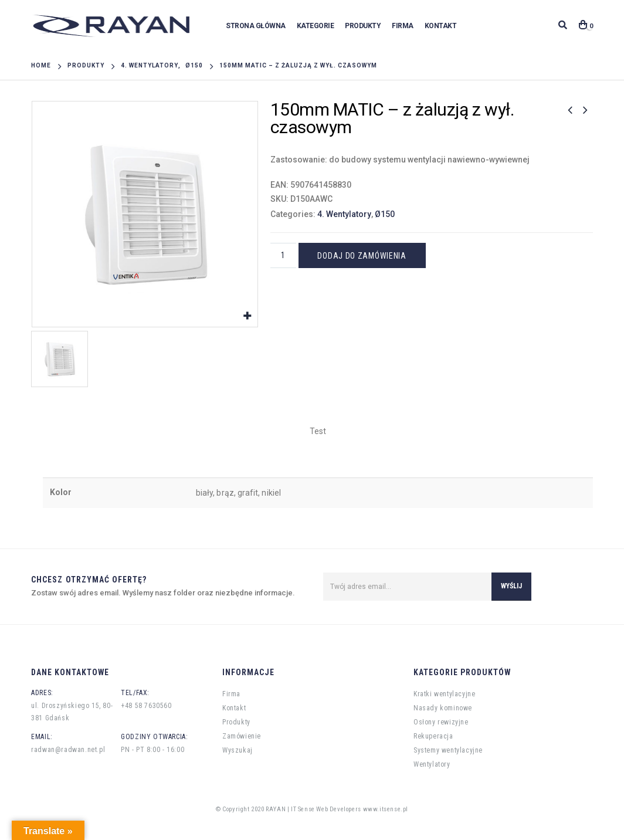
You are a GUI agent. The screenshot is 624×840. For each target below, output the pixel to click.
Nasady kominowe (443, 708)
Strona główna (256, 26)
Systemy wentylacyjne (448, 750)
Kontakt (441, 26)
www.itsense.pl (386, 809)
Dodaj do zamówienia (362, 256)
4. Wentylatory (344, 214)
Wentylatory (432, 764)
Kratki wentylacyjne (444, 694)
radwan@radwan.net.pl (68, 750)
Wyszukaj (238, 750)
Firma (403, 26)
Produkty (363, 26)
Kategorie (316, 26)
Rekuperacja (433, 736)
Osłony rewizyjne (441, 722)
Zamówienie (242, 736)
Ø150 (385, 214)
